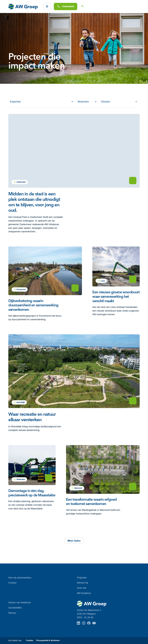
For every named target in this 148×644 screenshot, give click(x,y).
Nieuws (12, 613)
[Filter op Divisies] (119, 102)
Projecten (82, 578)
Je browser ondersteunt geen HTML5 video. (74, 151)
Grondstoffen (15, 608)
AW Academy (84, 593)
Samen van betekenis (20, 603)
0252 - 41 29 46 (85, 617)
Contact (12, 583)
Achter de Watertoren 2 (89, 610)
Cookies (30, 640)
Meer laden (74, 541)
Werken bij (82, 583)
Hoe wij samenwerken (20, 578)
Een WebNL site (15, 640)
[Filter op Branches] (87, 102)
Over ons (82, 588)
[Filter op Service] (41, 102)
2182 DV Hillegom (86, 614)
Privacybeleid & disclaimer (48, 640)
